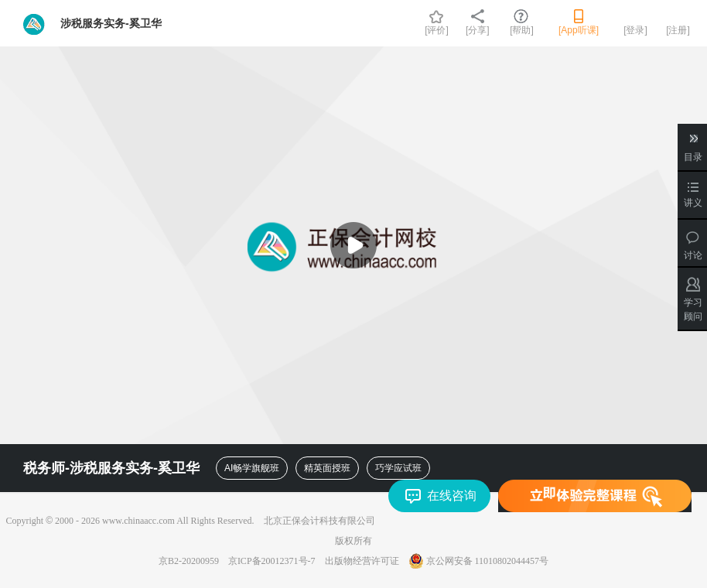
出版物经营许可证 (362, 561)
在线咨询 (452, 496)
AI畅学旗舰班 (252, 468)
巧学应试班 (398, 468)
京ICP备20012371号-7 (272, 561)
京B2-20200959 (189, 561)
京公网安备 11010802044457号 (479, 561)
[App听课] (579, 30)
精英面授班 (327, 468)
